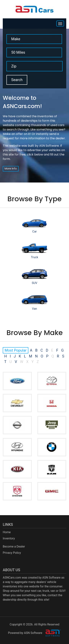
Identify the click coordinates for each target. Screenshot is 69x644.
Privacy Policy (12, 553)
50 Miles (18, 52)
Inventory (9, 538)
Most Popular (16, 350)
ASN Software (49, 146)
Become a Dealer (14, 546)
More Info (11, 169)
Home (7, 532)
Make (16, 39)
